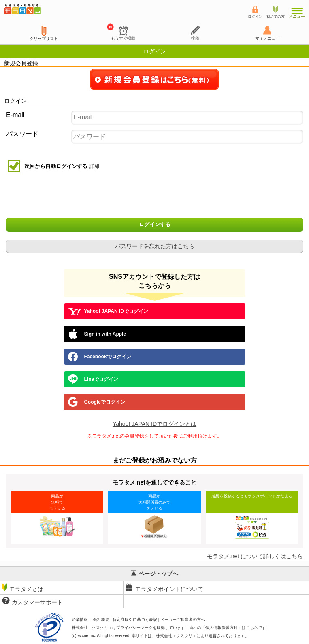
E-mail (15, 115)
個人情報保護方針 (222, 628)
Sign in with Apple (97, 334)
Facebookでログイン (100, 357)
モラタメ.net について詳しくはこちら (255, 556)
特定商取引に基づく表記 (135, 620)
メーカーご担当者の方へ (183, 620)
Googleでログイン (97, 402)
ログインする (154, 225)
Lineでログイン (93, 379)
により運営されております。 (202, 636)
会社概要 (101, 620)
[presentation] (156, 196)
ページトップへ (155, 574)
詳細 (95, 166)
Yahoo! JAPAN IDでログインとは (154, 424)
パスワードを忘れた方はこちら (155, 246)
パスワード (22, 134)
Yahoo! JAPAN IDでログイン (108, 311)
